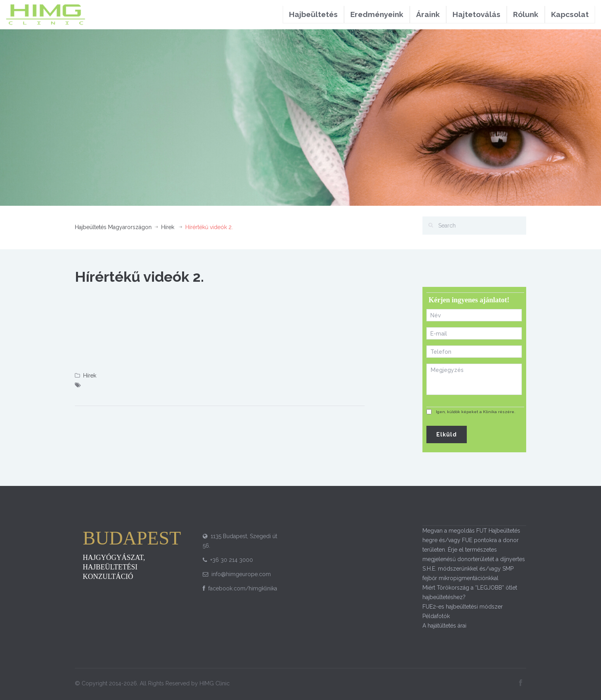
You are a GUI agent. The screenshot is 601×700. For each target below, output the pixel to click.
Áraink (428, 14)
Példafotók (436, 616)
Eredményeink (377, 14)
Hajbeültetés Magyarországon (113, 227)
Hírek (168, 227)
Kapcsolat (570, 14)
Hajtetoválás (476, 14)
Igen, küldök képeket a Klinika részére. (476, 412)
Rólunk (526, 14)
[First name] (474, 315)
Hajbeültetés (313, 14)
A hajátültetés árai (444, 626)
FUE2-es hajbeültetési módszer (463, 607)
